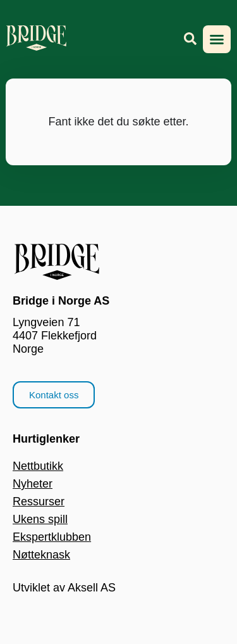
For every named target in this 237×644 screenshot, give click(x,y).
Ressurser (39, 502)
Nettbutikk (38, 466)
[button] (217, 39)
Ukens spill (40, 519)
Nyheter (33, 484)
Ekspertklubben (52, 537)
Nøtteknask (41, 555)
